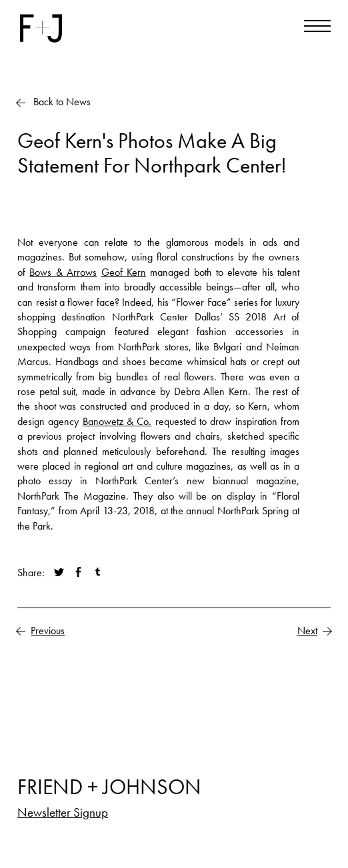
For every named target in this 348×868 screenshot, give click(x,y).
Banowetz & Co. (117, 421)
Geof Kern (124, 272)
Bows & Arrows (63, 272)
